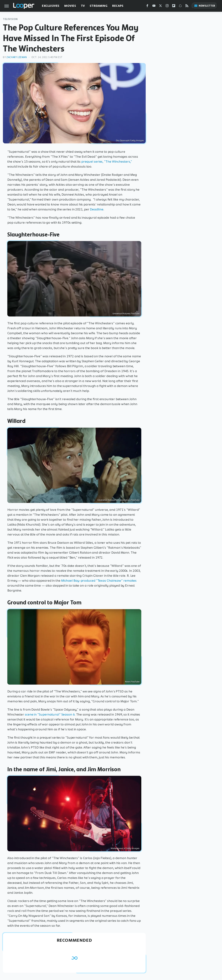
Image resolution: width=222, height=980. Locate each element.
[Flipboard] (174, 7)
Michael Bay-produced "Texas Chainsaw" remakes (99, 581)
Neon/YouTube (132, 682)
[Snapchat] (180, 7)
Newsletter (205, 6)
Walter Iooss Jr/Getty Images (125, 848)
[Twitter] (161, 7)
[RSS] (187, 7)
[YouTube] (154, 7)
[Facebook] (147, 7)
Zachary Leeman (17, 57)
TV (83, 6)
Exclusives (51, 6)
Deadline (97, 209)
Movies (70, 6)
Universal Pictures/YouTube (126, 314)
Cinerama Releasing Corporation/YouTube (118, 500)
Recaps (118, 6)
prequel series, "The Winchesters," (107, 162)
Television (10, 19)
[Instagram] (167, 7)
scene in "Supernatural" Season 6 (50, 714)
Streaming (99, 6)
